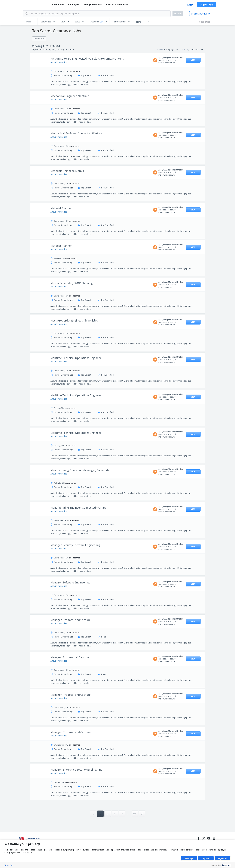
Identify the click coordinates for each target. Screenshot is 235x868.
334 (135, 814)
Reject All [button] (223, 858)
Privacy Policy (9, 865)
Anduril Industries (59, 62)
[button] (48, 22)
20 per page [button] (170, 50)
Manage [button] (189, 858)
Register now (207, 5)
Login (190, 5)
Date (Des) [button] (196, 50)
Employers (74, 4)
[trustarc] (226, 865)
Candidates (58, 4)
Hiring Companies (93, 4)
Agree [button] (206, 858)
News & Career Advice (117, 4)
